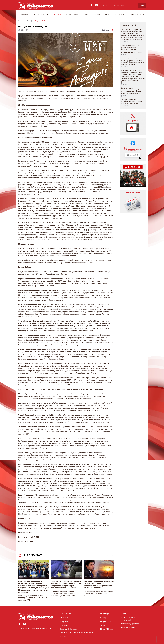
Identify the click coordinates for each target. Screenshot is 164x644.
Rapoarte (64, 637)
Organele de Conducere (69, 629)
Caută (142, 5)
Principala (21, 21)
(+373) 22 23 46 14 (128, 628)
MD (107, 5)
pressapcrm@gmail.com (130, 624)
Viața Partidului (137, 14)
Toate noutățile (108, 555)
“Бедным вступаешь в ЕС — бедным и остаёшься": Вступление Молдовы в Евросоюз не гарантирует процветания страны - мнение (66, 585)
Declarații (119, 14)
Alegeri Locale (73, 14)
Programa (64, 622)
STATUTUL (64, 618)
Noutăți (57, 14)
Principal (24, 14)
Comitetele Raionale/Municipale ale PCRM (77, 633)
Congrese (64, 625)
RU (103, 5)
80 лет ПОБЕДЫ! (102, 14)
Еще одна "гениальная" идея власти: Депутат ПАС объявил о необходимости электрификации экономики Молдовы (99, 585)
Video (88, 14)
